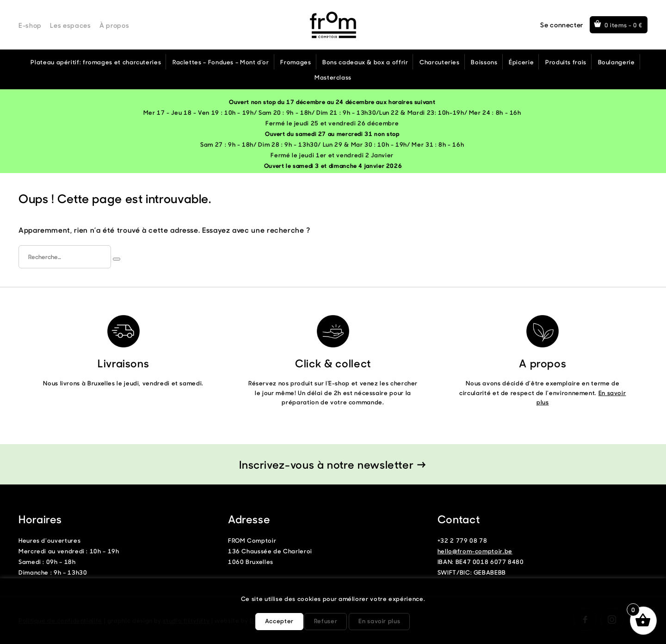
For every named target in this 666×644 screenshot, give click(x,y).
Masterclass (333, 77)
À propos (114, 25)
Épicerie (521, 62)
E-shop (30, 25)
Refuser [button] (326, 621)
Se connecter (562, 25)
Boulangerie (617, 62)
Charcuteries (440, 62)
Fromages (296, 62)
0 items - (624, 25)
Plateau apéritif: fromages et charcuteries (96, 62)
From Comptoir (333, 25)
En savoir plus (379, 621)
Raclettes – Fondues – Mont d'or (221, 62)
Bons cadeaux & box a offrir (365, 62)
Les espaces (70, 25)
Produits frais (566, 62)
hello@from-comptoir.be (475, 551)
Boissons (484, 62)
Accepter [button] (279, 621)
